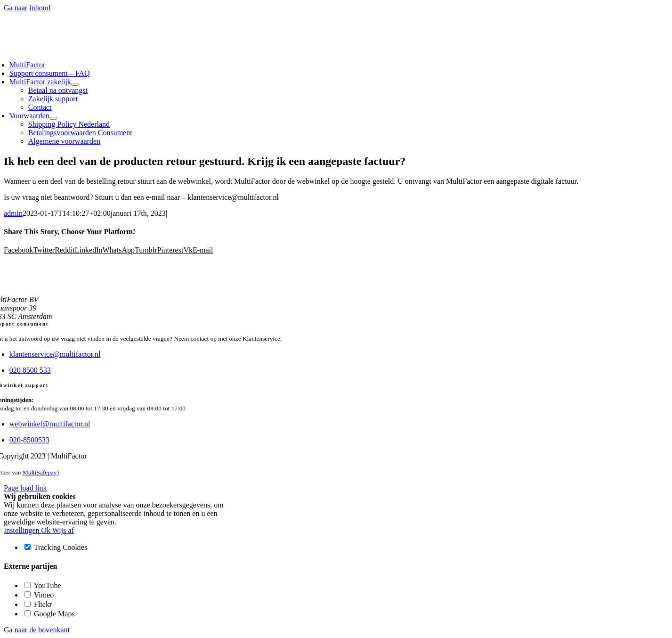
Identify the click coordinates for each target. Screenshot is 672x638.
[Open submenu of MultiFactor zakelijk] (75, 84)
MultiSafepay (40, 472)
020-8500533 (29, 440)
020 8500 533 (30, 370)
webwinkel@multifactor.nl (50, 424)
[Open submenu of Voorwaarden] (53, 118)
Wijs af (63, 530)
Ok (47, 530)
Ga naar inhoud (27, 8)
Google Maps (50, 614)
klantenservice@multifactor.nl (55, 354)
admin (13, 213)
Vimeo (39, 595)
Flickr (38, 604)
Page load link (25, 488)
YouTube (43, 585)
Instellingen (23, 530)
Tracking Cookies (56, 547)
